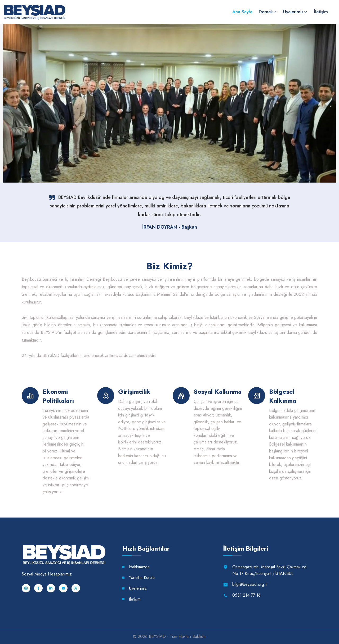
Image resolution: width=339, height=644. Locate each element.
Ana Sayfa (242, 12)
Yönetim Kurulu (142, 577)
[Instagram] (26, 588)
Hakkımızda (140, 567)
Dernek (266, 12)
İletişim (321, 12)
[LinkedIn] (51, 588)
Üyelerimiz (293, 12)
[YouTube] (63, 588)
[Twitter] (76, 588)
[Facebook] (38, 588)
